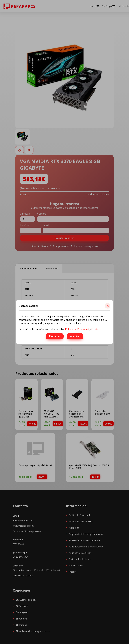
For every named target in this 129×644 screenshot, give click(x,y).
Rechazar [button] (55, 336)
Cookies (96, 329)
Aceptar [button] (75, 336)
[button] (108, 306)
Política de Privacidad (77, 329)
